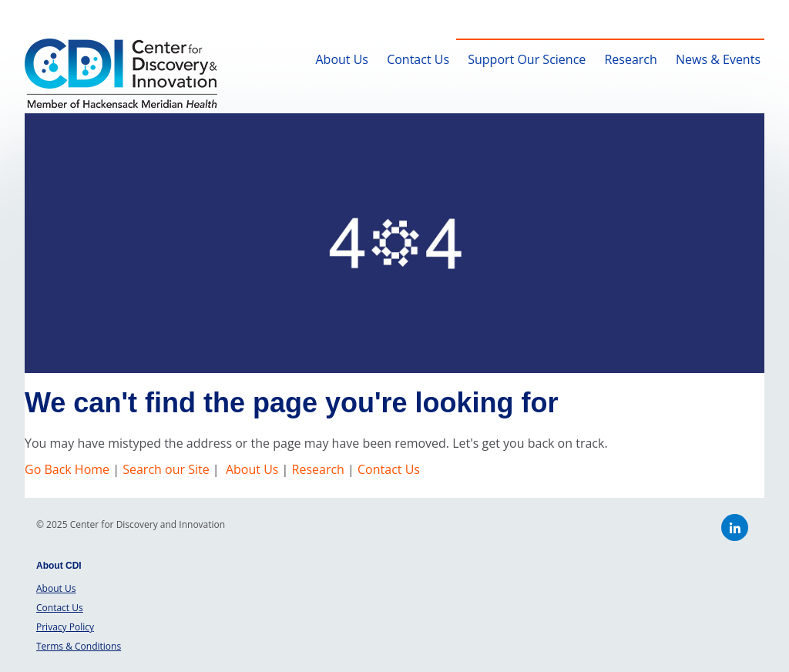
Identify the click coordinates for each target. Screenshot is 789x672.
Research (630, 59)
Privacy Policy (65, 627)
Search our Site (166, 469)
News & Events (718, 59)
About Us (342, 59)
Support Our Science (527, 59)
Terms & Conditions (79, 646)
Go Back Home (69, 469)
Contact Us (418, 59)
